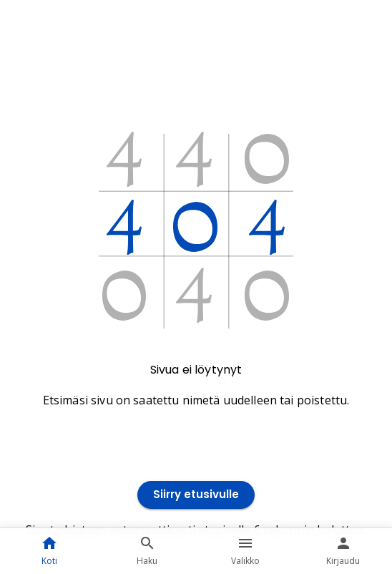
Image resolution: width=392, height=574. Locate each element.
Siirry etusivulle (196, 495)
